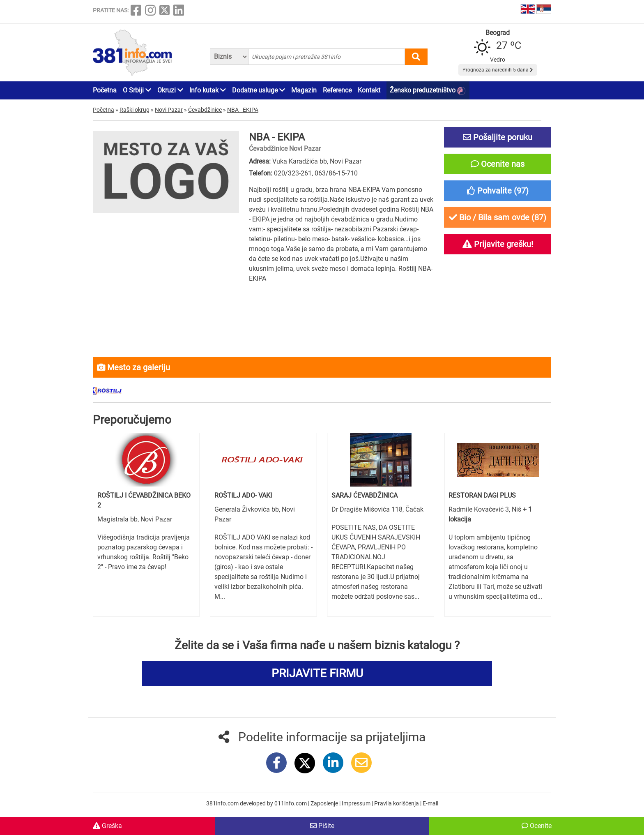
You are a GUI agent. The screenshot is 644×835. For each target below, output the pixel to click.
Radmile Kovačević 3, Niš (486, 509)
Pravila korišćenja (397, 803)
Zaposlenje (325, 803)
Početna (105, 90)
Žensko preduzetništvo (428, 91)
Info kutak (208, 90)
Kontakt (369, 90)
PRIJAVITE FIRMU (317, 673)
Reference (337, 90)
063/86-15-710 (336, 173)
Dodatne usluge (259, 90)
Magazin (304, 90)
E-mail (430, 803)
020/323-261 (293, 173)
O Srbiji (137, 90)
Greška (107, 826)
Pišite (322, 826)
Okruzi (170, 90)
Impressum (357, 803)
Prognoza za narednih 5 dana (498, 70)
